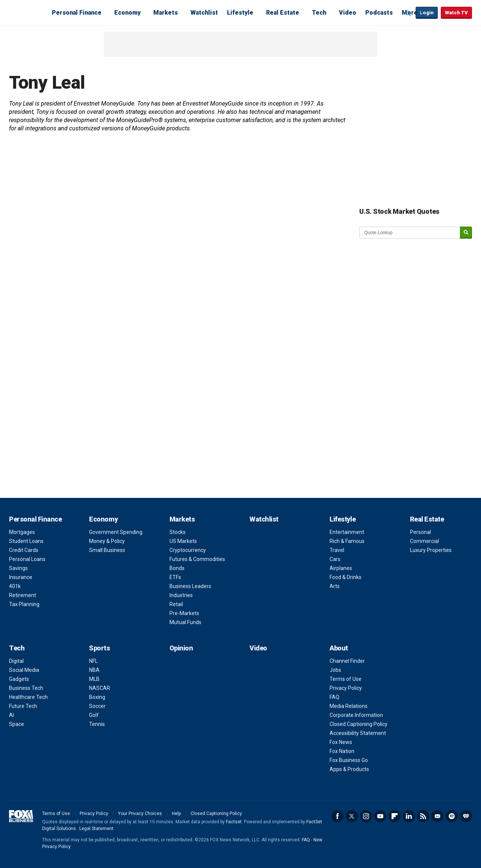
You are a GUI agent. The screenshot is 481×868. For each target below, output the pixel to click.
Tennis (97, 724)
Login (427, 13)
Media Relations (349, 706)
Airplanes (341, 568)
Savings (18, 568)
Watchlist (204, 13)
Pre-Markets (184, 613)
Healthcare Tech (28, 697)
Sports (99, 648)
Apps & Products (349, 769)
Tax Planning (24, 604)
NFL (93, 661)
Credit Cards (24, 550)
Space (17, 724)
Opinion (181, 648)
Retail (176, 604)
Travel (337, 550)
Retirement (23, 595)
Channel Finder (347, 661)
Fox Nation (342, 751)
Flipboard (395, 816)
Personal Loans (27, 559)
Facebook (337, 816)
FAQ (334, 697)
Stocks (178, 532)
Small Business (107, 550)
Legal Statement (96, 829)
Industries (181, 595)
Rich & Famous (347, 541)
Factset (234, 822)
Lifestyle (240, 13)
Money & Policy (107, 541)
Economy (127, 13)
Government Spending (116, 532)
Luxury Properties (431, 550)
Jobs (335, 670)
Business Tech (26, 688)
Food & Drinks (346, 577)
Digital (16, 661)
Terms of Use (346, 679)
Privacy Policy (346, 688)
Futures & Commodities (197, 559)
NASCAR (100, 688)
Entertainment (347, 532)
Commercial (424, 541)
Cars (335, 559)
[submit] (466, 233)
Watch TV (456, 13)
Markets (166, 13)
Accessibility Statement (358, 733)
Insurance (21, 577)
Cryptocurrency (188, 550)
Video (348, 13)
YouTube (380, 816)
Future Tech (23, 706)
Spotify (452, 816)
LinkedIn (409, 816)
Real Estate (283, 13)
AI (11, 715)
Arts (335, 586)
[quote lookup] (410, 233)
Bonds (177, 568)
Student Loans (26, 541)
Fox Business (27, 12)
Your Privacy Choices (140, 814)
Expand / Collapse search (408, 13)
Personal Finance (77, 13)
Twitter (352, 816)
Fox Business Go (349, 760)
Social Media (24, 670)
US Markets (183, 541)
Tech (319, 13)
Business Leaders (190, 586)
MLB (94, 679)
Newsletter (437, 816)
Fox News (341, 742)
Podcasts (379, 13)
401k (15, 586)
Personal (420, 532)
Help (176, 814)
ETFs (175, 577)
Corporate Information (356, 715)
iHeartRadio (466, 816)
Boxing (97, 697)
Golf (94, 715)
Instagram (366, 816)
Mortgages (22, 532)
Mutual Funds (185, 622)
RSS (423, 816)
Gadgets (19, 679)
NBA (94, 670)
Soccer (97, 706)
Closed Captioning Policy (358, 724)
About (339, 648)
